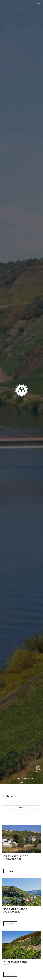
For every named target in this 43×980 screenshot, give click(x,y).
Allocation (21, 814)
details (10, 871)
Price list (21, 808)
